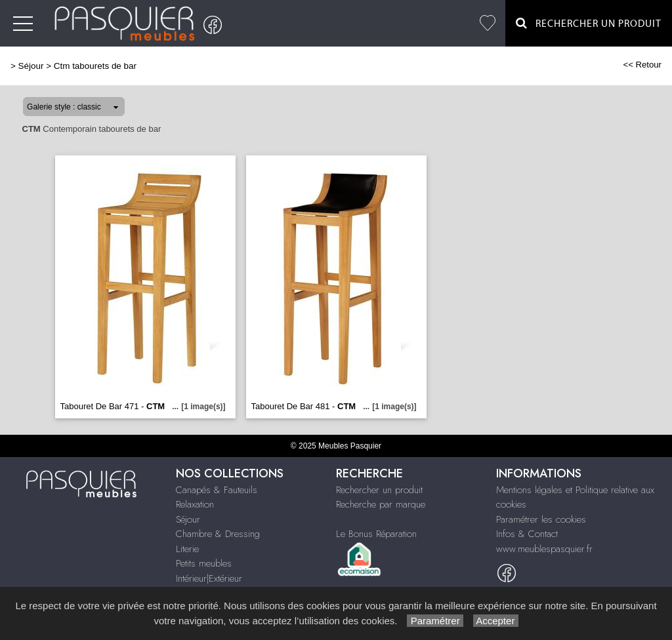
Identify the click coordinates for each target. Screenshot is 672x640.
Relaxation (195, 504)
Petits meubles (204, 563)
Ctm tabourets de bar (95, 66)
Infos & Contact (527, 534)
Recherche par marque (381, 504)
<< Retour (642, 65)
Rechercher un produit (379, 490)
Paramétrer (435, 621)
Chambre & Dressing (218, 534)
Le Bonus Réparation (376, 534)
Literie (187, 549)
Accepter (496, 621)
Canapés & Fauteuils (217, 490)
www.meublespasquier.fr (544, 549)
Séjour (31, 66)
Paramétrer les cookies (541, 519)
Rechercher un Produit (589, 23)
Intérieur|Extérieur (209, 578)
